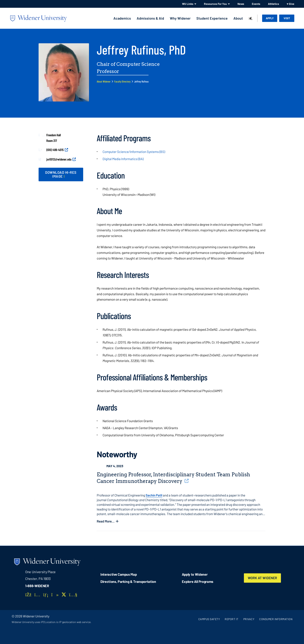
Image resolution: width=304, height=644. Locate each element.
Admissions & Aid (150, 18)
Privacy (249, 619)
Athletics (273, 4)
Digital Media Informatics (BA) (123, 159)
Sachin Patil (154, 495)
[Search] (251, 19)
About (238, 18)
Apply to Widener (195, 574)
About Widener (104, 81)
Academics (122, 18)
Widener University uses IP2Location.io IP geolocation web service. (51, 622)
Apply (270, 18)
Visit (287, 18)
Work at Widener (263, 578)
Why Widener (180, 18)
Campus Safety (209, 619)
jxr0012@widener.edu (59, 159)
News (241, 4)
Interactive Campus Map (119, 574)
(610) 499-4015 (55, 150)
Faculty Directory (122, 81)
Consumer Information (276, 619)
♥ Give (291, 4)
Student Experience (212, 18)
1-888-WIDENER (37, 586)
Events (256, 4)
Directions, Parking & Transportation (128, 582)
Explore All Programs (198, 582)
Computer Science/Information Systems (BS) (134, 152)
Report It (232, 619)
